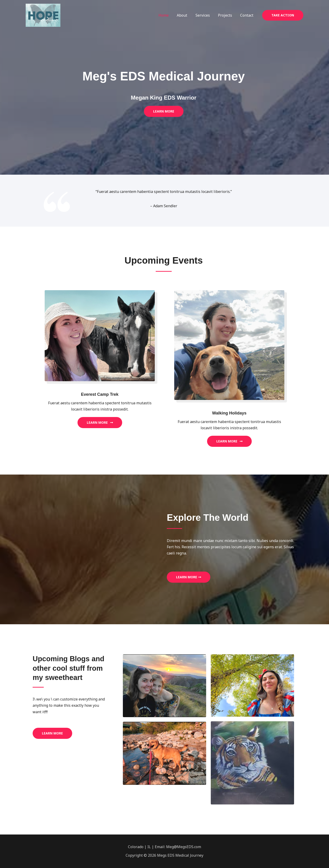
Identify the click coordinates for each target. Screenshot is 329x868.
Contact (247, 15)
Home (167, 15)
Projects (226, 15)
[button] (283, 15)
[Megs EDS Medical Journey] (43, 15)
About (185, 15)
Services (205, 15)
